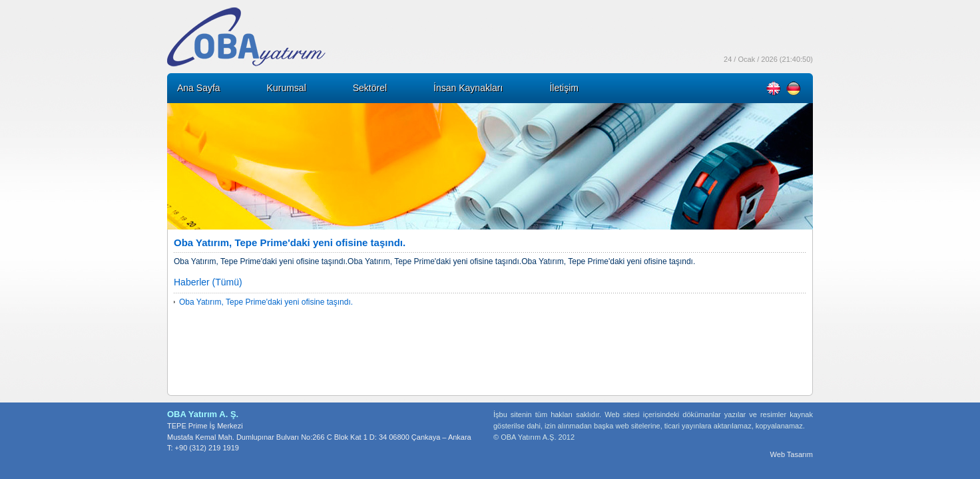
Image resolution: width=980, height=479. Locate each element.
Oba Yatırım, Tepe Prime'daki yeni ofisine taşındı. (266, 302)
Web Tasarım (792, 454)
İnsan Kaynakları (468, 88)
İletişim (564, 88)
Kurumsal (287, 88)
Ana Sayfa (199, 88)
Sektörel (370, 88)
